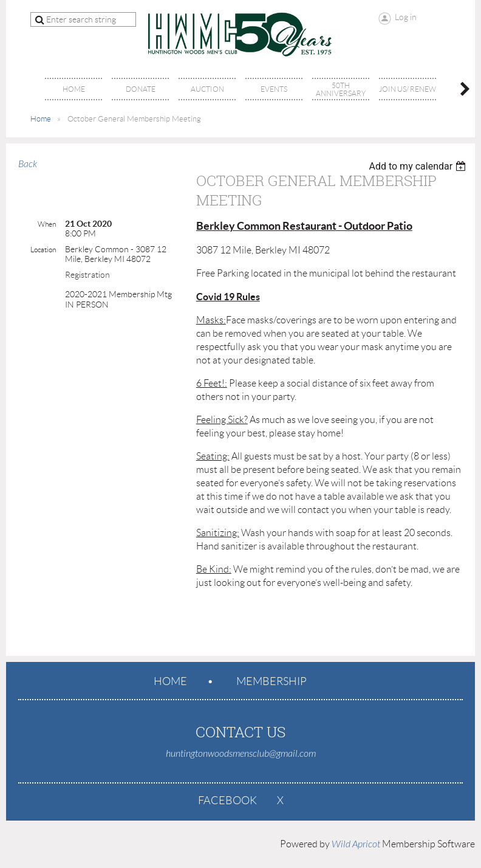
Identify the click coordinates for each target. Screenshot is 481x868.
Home (41, 119)
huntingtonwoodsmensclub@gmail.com (241, 754)
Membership (271, 681)
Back (28, 164)
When (47, 224)
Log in (406, 17)
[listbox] (419, 166)
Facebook (227, 801)
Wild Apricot (356, 844)
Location (43, 250)
